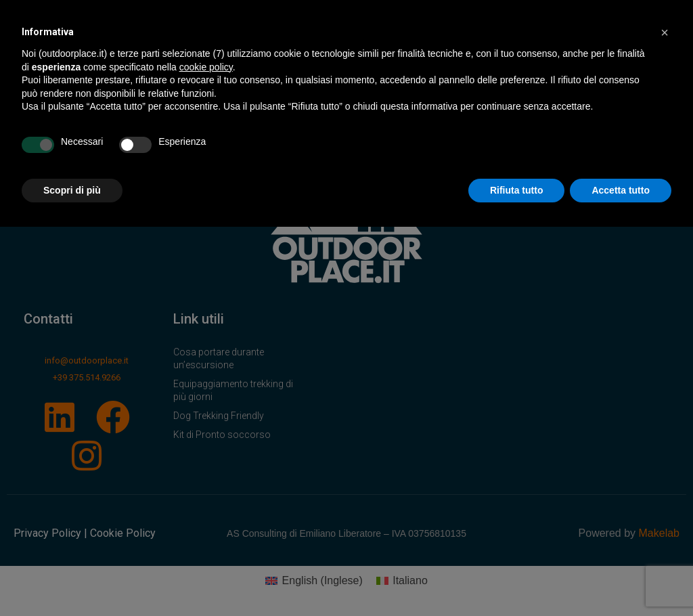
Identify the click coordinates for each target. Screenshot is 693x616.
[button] (665, 32)
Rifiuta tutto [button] (517, 190)
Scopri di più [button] (72, 190)
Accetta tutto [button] (621, 190)
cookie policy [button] (206, 67)
